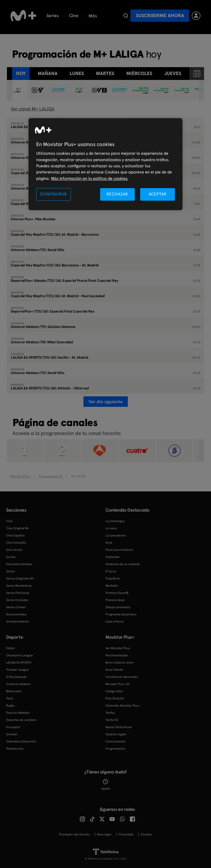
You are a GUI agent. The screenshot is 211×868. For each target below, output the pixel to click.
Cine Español (15, 535)
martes (105, 73)
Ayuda (106, 785)
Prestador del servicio (74, 834)
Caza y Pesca (114, 622)
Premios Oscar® (117, 593)
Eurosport (13, 727)
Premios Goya (115, 600)
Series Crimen (16, 607)
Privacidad (126, 834)
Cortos (11, 557)
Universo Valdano (18, 684)
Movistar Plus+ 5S (117, 684)
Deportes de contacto (21, 720)
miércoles (139, 73)
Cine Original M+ (18, 528)
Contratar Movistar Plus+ (123, 706)
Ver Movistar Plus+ (118, 648)
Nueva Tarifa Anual (119, 727)
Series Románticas (19, 586)
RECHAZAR (117, 194)
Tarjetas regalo (116, 734)
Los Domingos (115, 521)
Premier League (17, 670)
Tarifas (110, 713)
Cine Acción (14, 550)
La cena (111, 528)
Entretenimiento (18, 622)
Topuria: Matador (18, 713)
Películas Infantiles (19, 564)
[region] (106, 164)
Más (117, 16)
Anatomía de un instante (123, 564)
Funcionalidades (117, 655)
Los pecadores (116, 535)
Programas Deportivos (121, 614)
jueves (173, 73)
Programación (115, 749)
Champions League (20, 655)
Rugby (10, 706)
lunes (77, 73)
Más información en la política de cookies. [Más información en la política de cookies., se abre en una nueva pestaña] (90, 178)
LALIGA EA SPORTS (19, 663)
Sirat (109, 543)
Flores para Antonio (119, 550)
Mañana (48, 73)
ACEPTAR (158, 194)
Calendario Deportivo (21, 741)
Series (53, 15)
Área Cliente (114, 670)
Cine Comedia (16, 543)
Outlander (113, 557)
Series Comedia (17, 600)
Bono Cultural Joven (120, 663)
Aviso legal (104, 834)
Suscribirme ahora (160, 15)
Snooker (12, 734)
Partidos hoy (15, 749)
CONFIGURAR (53, 194)
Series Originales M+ (20, 578)
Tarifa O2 (112, 720)
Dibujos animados (118, 607)
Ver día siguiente (106, 402)
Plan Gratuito (115, 698)
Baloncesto (14, 691)
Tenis (10, 698)
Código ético (114, 691)
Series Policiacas (18, 593)
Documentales (16, 614)
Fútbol (95, 15)
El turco (111, 571)
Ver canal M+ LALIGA (33, 109)
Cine (74, 15)
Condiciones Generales (122, 677)
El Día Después (16, 677)
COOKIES (146, 834)
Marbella (112, 586)
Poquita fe (113, 578)
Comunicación (116, 741)
